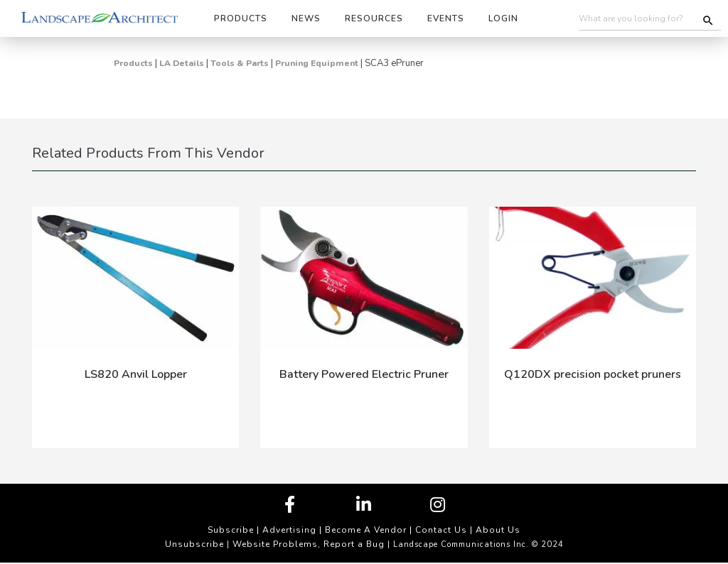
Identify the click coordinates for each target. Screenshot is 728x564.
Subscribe (231, 530)
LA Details (182, 63)
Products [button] (241, 18)
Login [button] (503, 18)
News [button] (306, 18)
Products (133, 63)
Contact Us (441, 530)
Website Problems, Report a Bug (309, 544)
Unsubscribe (194, 544)
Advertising (289, 530)
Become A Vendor (366, 530)
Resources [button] (374, 18)
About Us (498, 530)
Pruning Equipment (317, 63)
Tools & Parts (240, 63)
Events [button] (446, 18)
